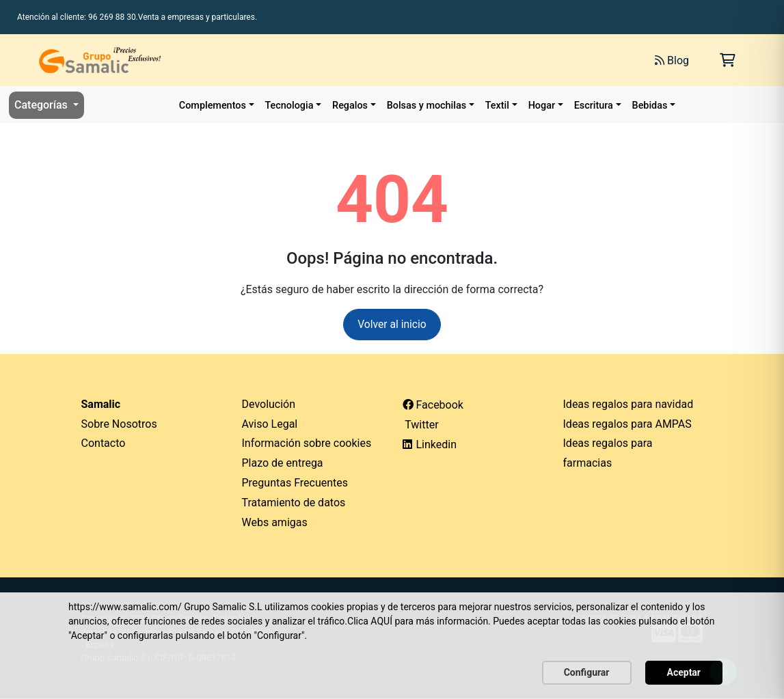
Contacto (104, 444)
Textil (497, 106)
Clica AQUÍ (370, 621)
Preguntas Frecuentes (295, 483)
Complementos (213, 106)
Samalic (101, 404)
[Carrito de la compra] (728, 60)
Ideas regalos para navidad (628, 404)
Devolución (269, 404)
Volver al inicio (392, 324)
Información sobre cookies (307, 444)
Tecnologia (289, 106)
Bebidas (650, 106)
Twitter (421, 425)
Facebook (433, 405)
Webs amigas (275, 522)
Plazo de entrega (283, 464)
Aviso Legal (270, 424)
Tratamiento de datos (294, 503)
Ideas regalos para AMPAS (627, 424)
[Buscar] (491, 60)
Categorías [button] (42, 105)
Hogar (542, 106)
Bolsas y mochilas (427, 106)
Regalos (350, 106)
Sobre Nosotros (119, 424)
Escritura (594, 106)
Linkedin (430, 445)
